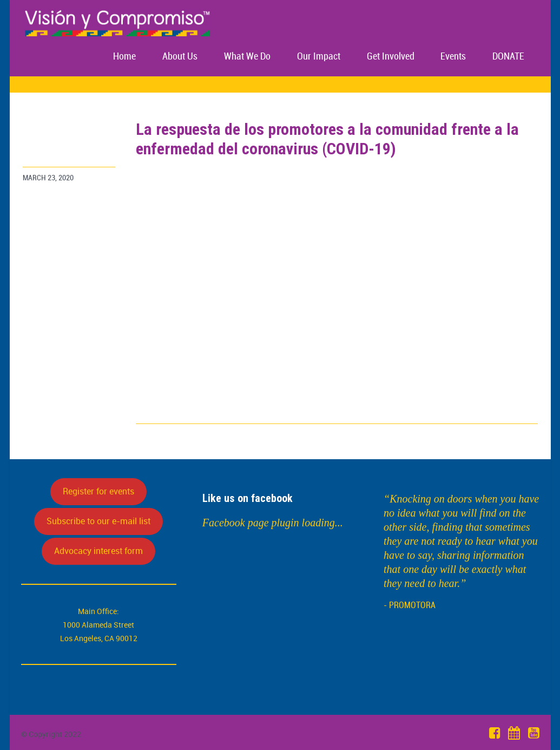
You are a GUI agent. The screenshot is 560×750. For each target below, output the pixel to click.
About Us (180, 57)
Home (124, 57)
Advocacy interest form (98, 551)
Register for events (98, 491)
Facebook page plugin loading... (273, 523)
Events (453, 57)
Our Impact (319, 57)
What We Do (247, 57)
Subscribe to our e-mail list (98, 521)
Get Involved (391, 57)
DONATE (508, 57)
